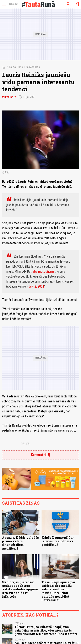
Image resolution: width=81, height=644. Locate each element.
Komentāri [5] (40, 455)
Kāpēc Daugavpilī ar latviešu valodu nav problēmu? (58, 541)
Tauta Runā (16, 67)
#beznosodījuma (43, 271)
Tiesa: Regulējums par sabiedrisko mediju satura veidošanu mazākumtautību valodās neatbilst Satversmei (58, 591)
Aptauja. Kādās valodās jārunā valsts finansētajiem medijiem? (20, 543)
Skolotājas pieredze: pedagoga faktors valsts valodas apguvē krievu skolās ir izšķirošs (20, 589)
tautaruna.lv (9, 97)
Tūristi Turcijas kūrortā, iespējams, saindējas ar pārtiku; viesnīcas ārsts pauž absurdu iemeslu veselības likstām (46, 630)
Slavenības (33, 67)
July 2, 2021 (36, 286)
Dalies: (26, 444)
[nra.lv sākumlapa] (13, 4)
